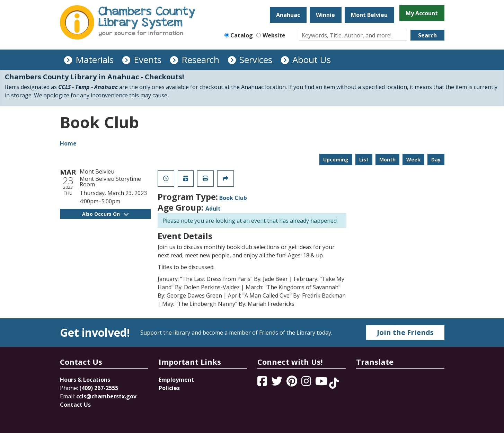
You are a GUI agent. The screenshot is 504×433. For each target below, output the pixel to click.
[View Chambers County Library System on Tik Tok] (334, 383)
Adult (213, 209)
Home (68, 143)
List (364, 160)
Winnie (325, 15)
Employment (176, 380)
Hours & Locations (85, 380)
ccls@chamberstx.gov (106, 396)
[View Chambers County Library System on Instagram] (307, 383)
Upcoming (336, 160)
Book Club (233, 198)
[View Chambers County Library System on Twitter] (277, 383)
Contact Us (75, 405)
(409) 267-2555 (99, 388)
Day (436, 160)
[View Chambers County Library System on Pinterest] (293, 383)
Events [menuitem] (148, 60)
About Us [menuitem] (312, 60)
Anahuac (288, 15)
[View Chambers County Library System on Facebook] (263, 383)
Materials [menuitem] (95, 60)
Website (274, 35)
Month (387, 160)
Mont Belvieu (369, 15)
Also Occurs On (105, 214)
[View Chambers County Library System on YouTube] (322, 383)
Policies (169, 388)
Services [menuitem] (256, 60)
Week (413, 160)
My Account (422, 13)
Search (427, 35)
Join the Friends (405, 332)
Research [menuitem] (200, 60)
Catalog (242, 35)
